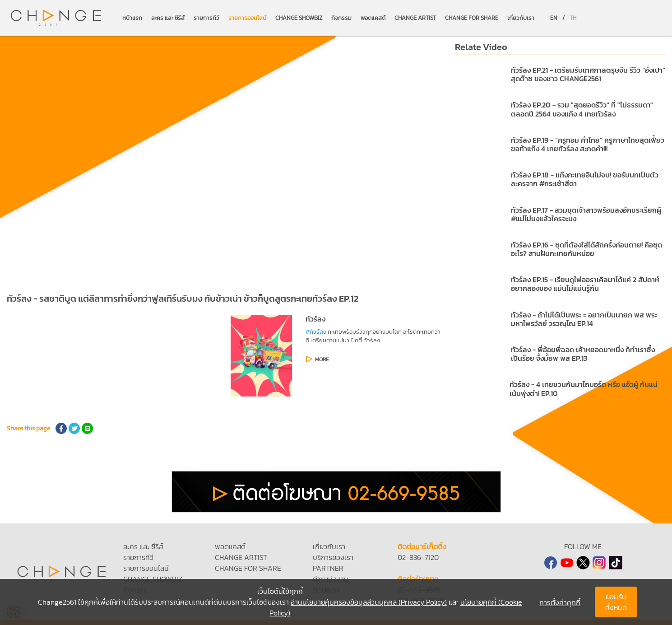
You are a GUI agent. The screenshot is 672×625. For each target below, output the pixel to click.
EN (554, 18)
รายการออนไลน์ (247, 18)
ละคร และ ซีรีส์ (168, 18)
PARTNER (328, 568)
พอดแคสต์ (373, 18)
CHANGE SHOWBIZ (299, 18)
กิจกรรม (341, 18)
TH (573, 18)
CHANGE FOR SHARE (472, 18)
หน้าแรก (132, 18)
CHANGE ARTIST (415, 18)
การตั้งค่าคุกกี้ (560, 602)
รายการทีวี (206, 18)
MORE (322, 359)
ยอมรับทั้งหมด (616, 602)
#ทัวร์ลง (316, 332)
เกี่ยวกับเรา (521, 18)
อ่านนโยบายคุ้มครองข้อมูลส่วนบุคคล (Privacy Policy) (369, 602)
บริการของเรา (333, 557)
